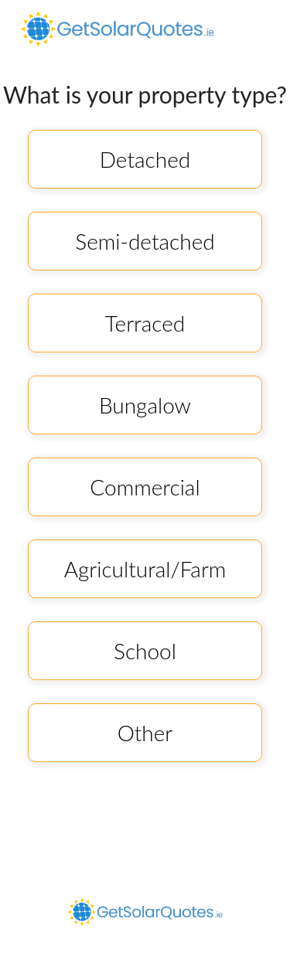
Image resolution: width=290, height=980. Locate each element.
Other (145, 733)
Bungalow (145, 405)
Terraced (145, 323)
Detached (145, 159)
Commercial (145, 487)
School (145, 651)
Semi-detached (145, 241)
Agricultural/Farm (145, 569)
